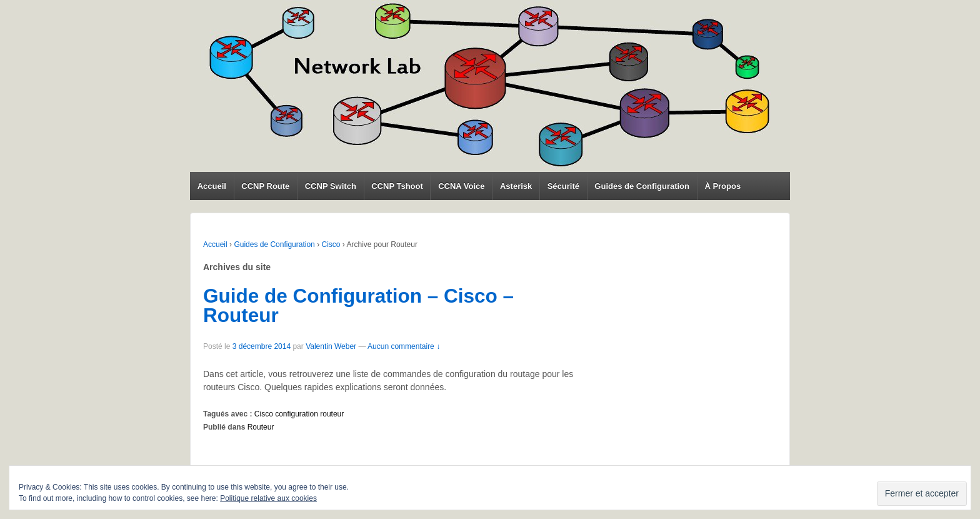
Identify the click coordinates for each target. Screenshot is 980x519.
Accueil (212, 186)
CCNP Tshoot (397, 186)
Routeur (261, 427)
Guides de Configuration (642, 186)
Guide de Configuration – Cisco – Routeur (358, 306)
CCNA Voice (461, 186)
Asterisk (516, 186)
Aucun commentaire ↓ (404, 346)
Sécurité (563, 186)
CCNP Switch (331, 186)
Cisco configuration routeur (299, 414)
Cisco (331, 244)
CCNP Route (265, 186)
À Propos (722, 186)
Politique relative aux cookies (268, 498)
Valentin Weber (331, 346)
